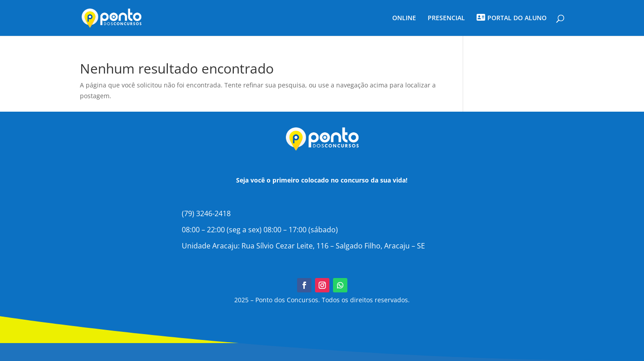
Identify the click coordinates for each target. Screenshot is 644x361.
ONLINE (404, 18)
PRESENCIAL (446, 18)
